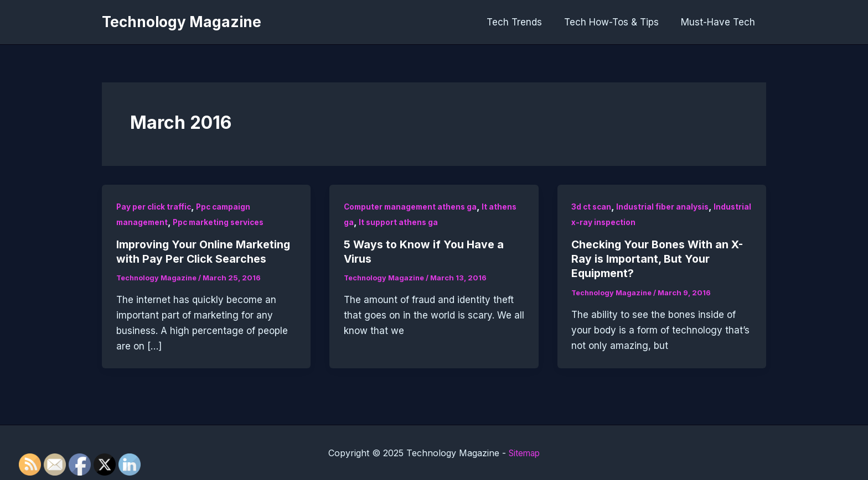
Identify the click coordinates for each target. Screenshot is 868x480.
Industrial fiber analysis (665, 207)
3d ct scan (592, 207)
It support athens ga (399, 222)
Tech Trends (523, 22)
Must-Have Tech (720, 22)
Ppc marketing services (222, 222)
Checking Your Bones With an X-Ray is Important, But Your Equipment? (659, 259)
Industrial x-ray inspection (624, 222)
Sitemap (525, 452)
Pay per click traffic (155, 207)
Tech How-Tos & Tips (616, 22)
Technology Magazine (182, 22)
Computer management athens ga (412, 207)
